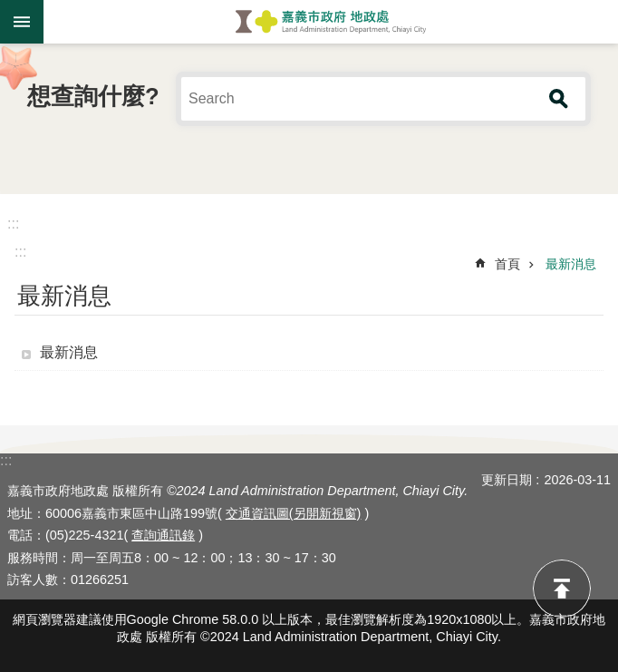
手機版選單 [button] (22, 22)
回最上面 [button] (562, 589)
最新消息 (571, 264)
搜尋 (559, 99)
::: (13, 224)
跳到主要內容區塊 (10, 10)
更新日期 (507, 480)
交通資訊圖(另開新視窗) (294, 513)
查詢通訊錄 (163, 535)
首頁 (507, 264)
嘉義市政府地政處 (331, 22)
